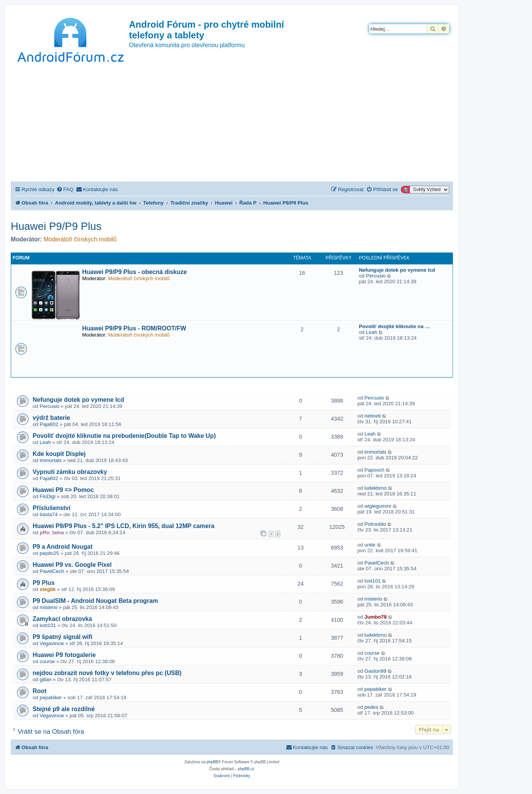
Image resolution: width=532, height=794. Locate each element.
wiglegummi (378, 506)
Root (40, 691)
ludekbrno (375, 488)
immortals (50, 460)
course (47, 661)
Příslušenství (52, 508)
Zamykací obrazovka (62, 619)
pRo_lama (52, 532)
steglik (48, 589)
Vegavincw (52, 643)
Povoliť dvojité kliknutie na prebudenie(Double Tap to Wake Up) (124, 436)
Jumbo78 (375, 617)
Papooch (374, 470)
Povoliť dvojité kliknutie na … (394, 326)
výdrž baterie (51, 418)
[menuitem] (65, 189)
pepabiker (51, 697)
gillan (45, 679)
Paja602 (49, 424)
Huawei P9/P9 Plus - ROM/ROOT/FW (134, 328)
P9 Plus (44, 583)
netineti (373, 416)
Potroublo (375, 524)
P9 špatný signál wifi (63, 637)
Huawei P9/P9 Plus (56, 226)
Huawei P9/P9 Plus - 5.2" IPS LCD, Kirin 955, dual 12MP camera (123, 526)
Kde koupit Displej (59, 454)
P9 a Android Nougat (63, 547)
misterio (48, 607)
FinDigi (47, 496)
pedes (371, 707)
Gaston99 (375, 671)
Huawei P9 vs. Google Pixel (72, 565)
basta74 (49, 514)
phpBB (212, 762)
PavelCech (52, 571)
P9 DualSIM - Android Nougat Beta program (95, 601)
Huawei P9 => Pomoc (63, 490)
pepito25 (49, 553)
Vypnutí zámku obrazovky (70, 472)
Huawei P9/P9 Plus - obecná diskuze (135, 272)
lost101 (373, 581)
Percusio (376, 276)
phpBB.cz (246, 769)
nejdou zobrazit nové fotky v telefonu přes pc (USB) (107, 673)
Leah (371, 332)
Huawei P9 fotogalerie (64, 655)
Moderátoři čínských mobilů (80, 239)
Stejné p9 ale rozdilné (64, 709)
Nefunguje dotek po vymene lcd (397, 270)
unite (370, 545)
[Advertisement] (232, 124)
